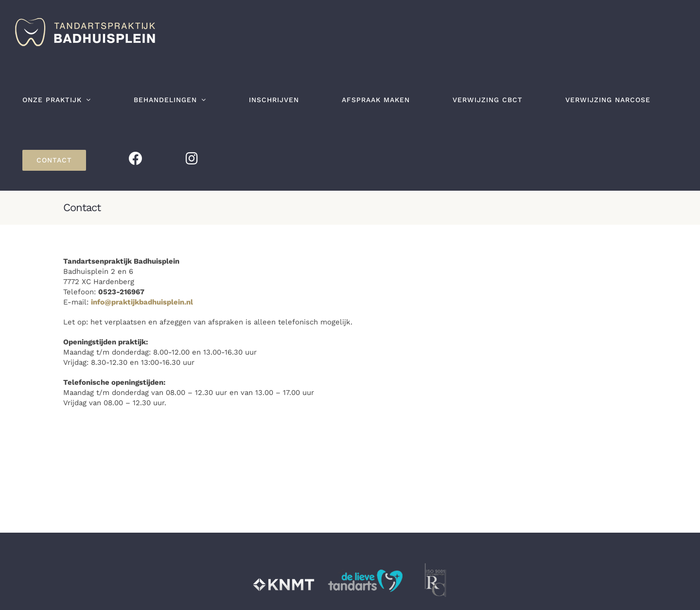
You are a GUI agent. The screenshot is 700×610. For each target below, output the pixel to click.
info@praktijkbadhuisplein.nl (142, 302)
